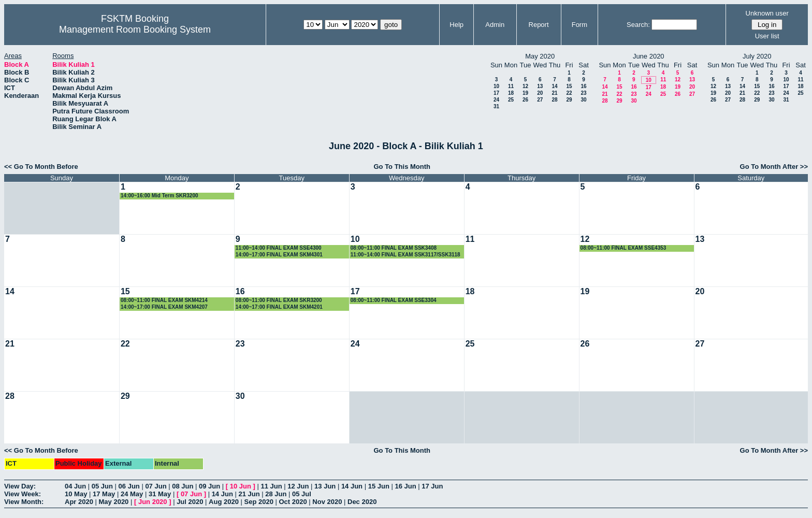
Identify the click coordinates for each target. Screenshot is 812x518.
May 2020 (114, 502)
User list (767, 36)
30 (583, 100)
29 (569, 100)
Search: (638, 25)
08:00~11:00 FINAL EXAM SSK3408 (394, 248)
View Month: (24, 502)
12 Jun (298, 486)
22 (569, 93)
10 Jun (241, 486)
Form (579, 25)
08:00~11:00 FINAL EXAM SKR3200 (279, 300)
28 (554, 100)
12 (525, 86)
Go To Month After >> (774, 167)
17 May (104, 494)
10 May (76, 494)
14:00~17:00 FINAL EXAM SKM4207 (164, 307)
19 (525, 93)
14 (554, 86)
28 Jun (276, 494)
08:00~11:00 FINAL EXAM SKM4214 (164, 300)
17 (496, 93)
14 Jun (352, 486)
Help (456, 25)
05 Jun (102, 486)
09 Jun (209, 486)
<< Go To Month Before (41, 167)
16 (583, 86)
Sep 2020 (259, 502)
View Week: (23, 494)
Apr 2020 (79, 502)
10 (496, 86)
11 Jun (271, 486)
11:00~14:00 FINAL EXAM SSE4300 (279, 248)
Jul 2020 (190, 502)
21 (554, 93)
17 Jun (432, 486)
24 (496, 100)
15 (569, 86)
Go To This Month (402, 167)
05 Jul (302, 494)
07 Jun (156, 486)
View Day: (20, 486)
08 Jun (183, 486)
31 (496, 106)
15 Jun (379, 486)
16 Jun (405, 486)
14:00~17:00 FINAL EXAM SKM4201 (279, 307)
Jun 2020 (153, 502)
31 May (160, 494)
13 (540, 86)
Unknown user (767, 13)
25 (511, 100)
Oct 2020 (293, 502)
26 (525, 100)
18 (511, 93)
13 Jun (325, 486)
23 (583, 93)
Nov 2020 (327, 502)
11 (511, 86)
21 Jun (249, 494)
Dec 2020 (362, 502)
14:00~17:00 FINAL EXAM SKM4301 (279, 255)
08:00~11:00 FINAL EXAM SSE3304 (394, 300)
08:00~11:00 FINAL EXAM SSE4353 (624, 248)
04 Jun (75, 486)
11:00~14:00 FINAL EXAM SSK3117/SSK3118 (405, 255)
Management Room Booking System (135, 30)
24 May (132, 494)
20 (540, 93)
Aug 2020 (224, 502)
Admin (495, 25)
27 (540, 100)
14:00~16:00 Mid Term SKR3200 (160, 196)
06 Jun (129, 486)
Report (539, 25)
